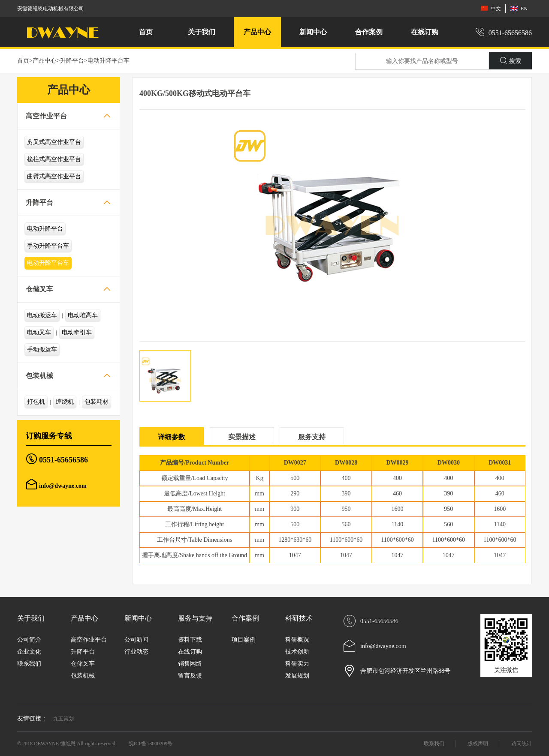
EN (519, 8)
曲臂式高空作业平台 (54, 176)
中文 (490, 8)
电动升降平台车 (109, 61)
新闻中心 (138, 618)
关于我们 (31, 618)
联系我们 (29, 664)
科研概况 (297, 640)
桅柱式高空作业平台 (54, 159)
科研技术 (299, 618)
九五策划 (63, 719)
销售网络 (190, 664)
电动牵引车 (77, 332)
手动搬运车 (42, 349)
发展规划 (297, 676)
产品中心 (45, 61)
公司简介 (29, 640)
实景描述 (242, 437)
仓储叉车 (39, 289)
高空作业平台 (46, 116)
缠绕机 (65, 402)
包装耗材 (97, 402)
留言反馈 (190, 676)
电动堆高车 (83, 315)
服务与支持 (195, 618)
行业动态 (136, 652)
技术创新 (297, 652)
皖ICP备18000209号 (151, 744)
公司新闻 (136, 640)
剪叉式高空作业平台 (54, 142)
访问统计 (522, 744)
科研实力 (297, 664)
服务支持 (312, 437)
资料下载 (190, 640)
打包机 (36, 402)
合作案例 (245, 618)
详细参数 (172, 437)
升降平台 (72, 61)
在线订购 (425, 32)
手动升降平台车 (48, 246)
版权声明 (478, 744)
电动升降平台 (45, 229)
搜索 (511, 61)
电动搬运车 (42, 315)
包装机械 (39, 376)
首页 (146, 32)
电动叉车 (39, 332)
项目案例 (244, 640)
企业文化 (29, 652)
